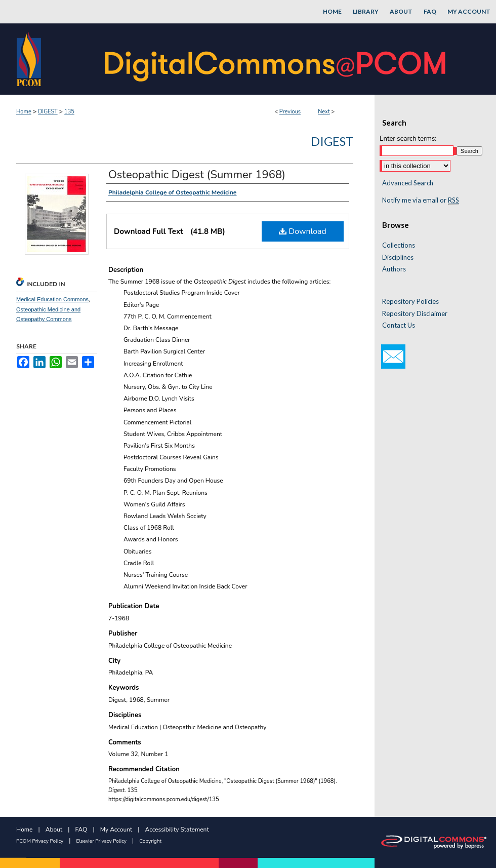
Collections (399, 245)
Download (303, 231)
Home (24, 112)
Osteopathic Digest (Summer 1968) (197, 175)
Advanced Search (408, 183)
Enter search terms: (408, 139)
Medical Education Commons (52, 299)
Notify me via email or (421, 201)
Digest (332, 141)
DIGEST (48, 112)
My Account (116, 830)
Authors (394, 269)
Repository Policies (410, 302)
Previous (290, 112)
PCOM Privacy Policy (40, 841)
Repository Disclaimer (415, 314)
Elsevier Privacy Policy (101, 841)
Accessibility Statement (177, 830)
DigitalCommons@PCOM (276, 59)
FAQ (81, 830)
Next (324, 112)
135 (69, 112)
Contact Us (399, 325)
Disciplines (398, 258)
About (54, 830)
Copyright (150, 841)
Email (393, 357)
